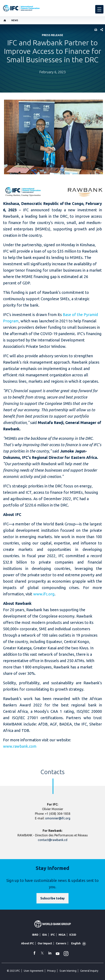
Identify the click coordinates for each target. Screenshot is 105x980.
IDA (45, 935)
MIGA (62, 935)
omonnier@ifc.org (58, 818)
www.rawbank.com (20, 746)
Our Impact (45, 943)
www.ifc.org (44, 594)
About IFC (27, 943)
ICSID (73, 935)
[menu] (99, 9)
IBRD (35, 935)
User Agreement (34, 971)
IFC (53, 935)
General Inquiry (89, 971)
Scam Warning (68, 971)
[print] (95, 30)
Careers (61, 943)
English (76, 943)
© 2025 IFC (13, 971)
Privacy (51, 971)
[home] (5, 20)
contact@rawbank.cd (53, 840)
